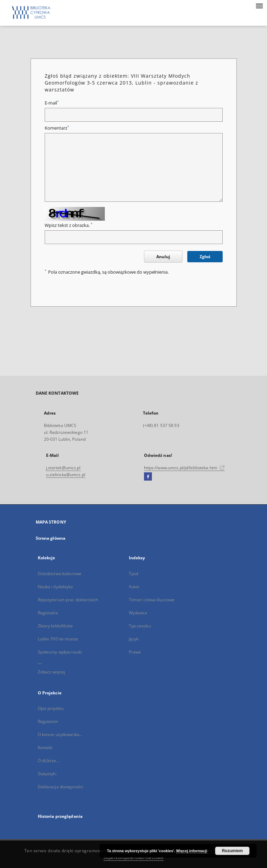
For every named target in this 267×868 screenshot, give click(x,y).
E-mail (52, 103)
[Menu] (259, 6)
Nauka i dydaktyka (55, 587)
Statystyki (47, 774)
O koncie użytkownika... (60, 734)
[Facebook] (148, 477)
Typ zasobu (140, 626)
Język (134, 639)
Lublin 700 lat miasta (58, 639)
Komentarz (57, 128)
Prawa (135, 652)
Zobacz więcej (52, 672)
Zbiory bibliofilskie (55, 626)
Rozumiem (232, 851)
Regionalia (48, 613)
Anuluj (163, 257)
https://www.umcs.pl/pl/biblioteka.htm (185, 468)
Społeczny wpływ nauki (60, 652)
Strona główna (51, 538)
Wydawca (138, 613)
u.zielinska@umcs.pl (66, 475)
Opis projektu (51, 708)
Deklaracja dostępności (61, 787)
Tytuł (134, 574)
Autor (134, 587)
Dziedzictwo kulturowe (60, 574)
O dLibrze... (49, 761)
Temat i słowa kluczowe (152, 600)
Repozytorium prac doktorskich (68, 600)
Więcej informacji (192, 851)
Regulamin (48, 721)
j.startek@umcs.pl (63, 468)
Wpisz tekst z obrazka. (69, 225)
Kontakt (45, 748)
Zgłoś (205, 257)
